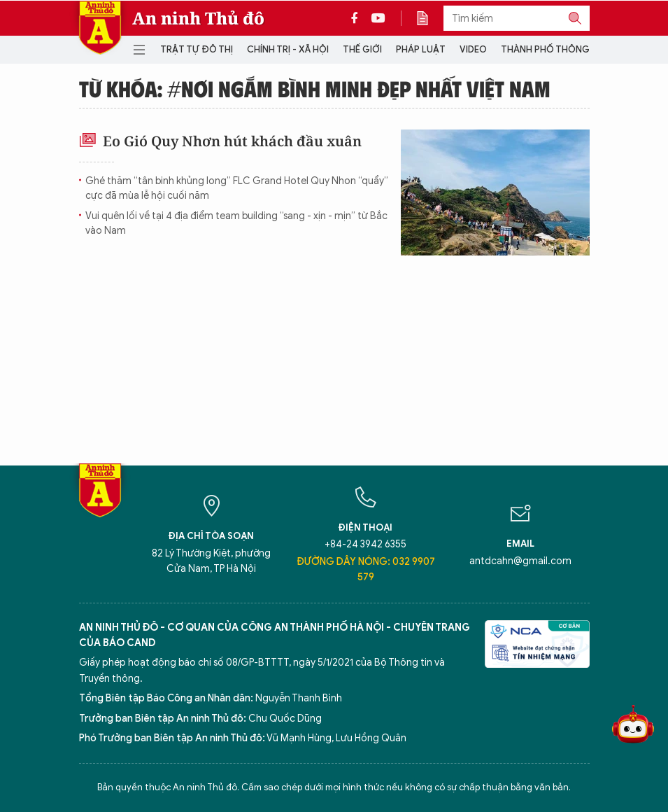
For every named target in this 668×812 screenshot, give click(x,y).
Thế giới (362, 49)
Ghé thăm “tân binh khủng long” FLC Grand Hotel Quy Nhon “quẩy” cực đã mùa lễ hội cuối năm (237, 188)
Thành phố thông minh (557, 49)
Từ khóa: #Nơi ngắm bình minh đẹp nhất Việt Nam (315, 88)
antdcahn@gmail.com (520, 561)
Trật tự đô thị (197, 49)
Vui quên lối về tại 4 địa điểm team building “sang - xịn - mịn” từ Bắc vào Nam (236, 223)
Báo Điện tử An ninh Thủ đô (100, 28)
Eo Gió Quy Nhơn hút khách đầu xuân (220, 141)
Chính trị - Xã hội (288, 49)
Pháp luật (421, 49)
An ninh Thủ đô (198, 18)
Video (473, 49)
